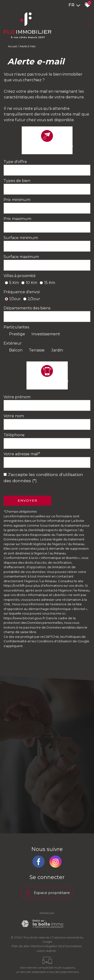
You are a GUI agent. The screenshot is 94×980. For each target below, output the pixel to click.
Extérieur (13, 343)
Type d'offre (15, 162)
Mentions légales (44, 946)
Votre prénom (17, 397)
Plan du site (20, 946)
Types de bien (17, 181)
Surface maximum (21, 257)
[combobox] (47, 170)
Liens (41, 951)
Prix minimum (17, 200)
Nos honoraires (70, 946)
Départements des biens (27, 308)
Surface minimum (21, 238)
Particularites (16, 327)
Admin (51, 951)
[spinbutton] (47, 208)
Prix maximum (17, 219)
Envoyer (28, 500)
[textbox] (47, 170)
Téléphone (14, 435)
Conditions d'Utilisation (54, 641)
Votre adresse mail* (22, 454)
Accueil (13, 46)
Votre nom (14, 416)
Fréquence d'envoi (22, 292)
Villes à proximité (20, 276)
